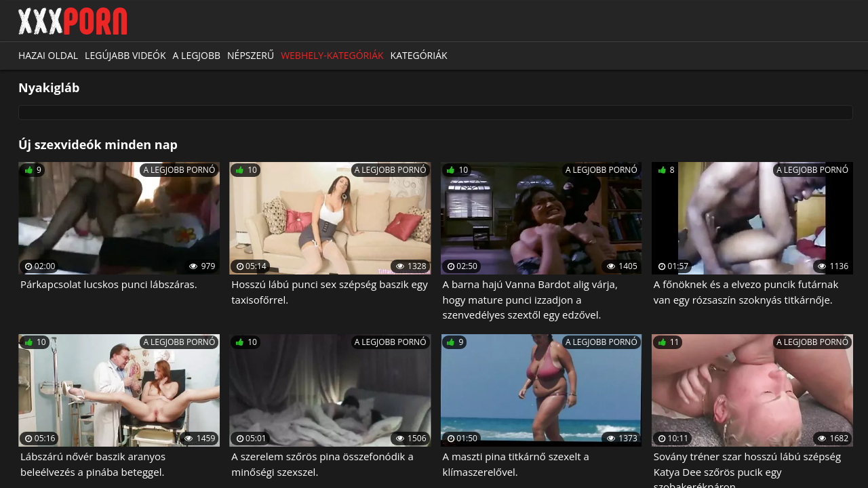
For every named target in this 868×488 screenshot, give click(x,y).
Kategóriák (419, 55)
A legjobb (197, 55)
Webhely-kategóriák (332, 55)
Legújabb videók (125, 55)
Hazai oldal (48, 55)
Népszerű (251, 55)
